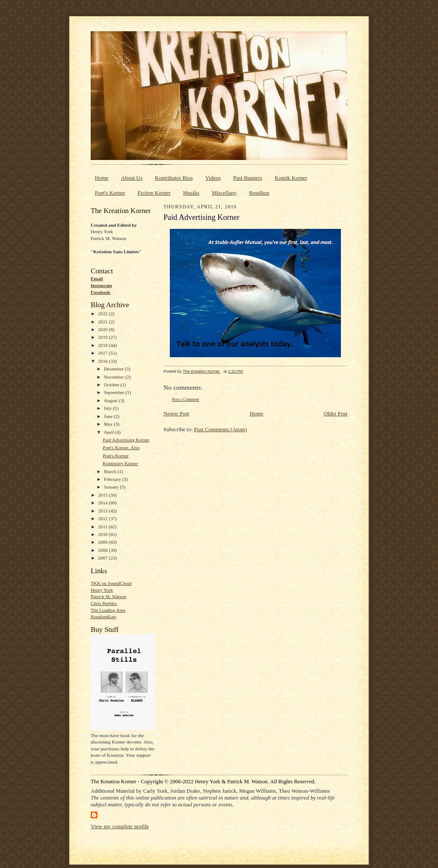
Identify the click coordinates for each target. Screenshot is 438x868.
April (109, 432)
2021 (103, 322)
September (115, 392)
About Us (132, 178)
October (112, 385)
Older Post (336, 413)
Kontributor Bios (174, 178)
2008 (103, 550)
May (109, 424)
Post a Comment (186, 399)
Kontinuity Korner (120, 463)
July (108, 408)
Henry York (102, 590)
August (111, 400)
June (109, 416)
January (112, 487)
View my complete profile (120, 826)
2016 (103, 361)
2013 (103, 511)
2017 (103, 353)
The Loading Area (108, 610)
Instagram (101, 285)
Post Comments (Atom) (221, 429)
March (111, 471)
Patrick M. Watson (108, 596)
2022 (103, 314)
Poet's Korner (110, 193)
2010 (103, 534)
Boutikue (259, 193)
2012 (103, 518)
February (113, 479)
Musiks (191, 193)
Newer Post (176, 413)
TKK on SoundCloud (111, 583)
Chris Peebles (104, 603)
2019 (103, 337)
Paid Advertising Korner (126, 440)
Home (102, 178)
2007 (103, 558)
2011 (103, 527)
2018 (103, 345)
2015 (103, 495)
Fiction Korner (154, 193)
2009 (103, 542)
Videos (213, 178)
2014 (103, 503)
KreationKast (104, 616)
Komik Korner (291, 178)
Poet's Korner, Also (121, 447)
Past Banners (248, 178)
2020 (103, 329)
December (114, 369)
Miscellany (224, 193)
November (115, 377)
